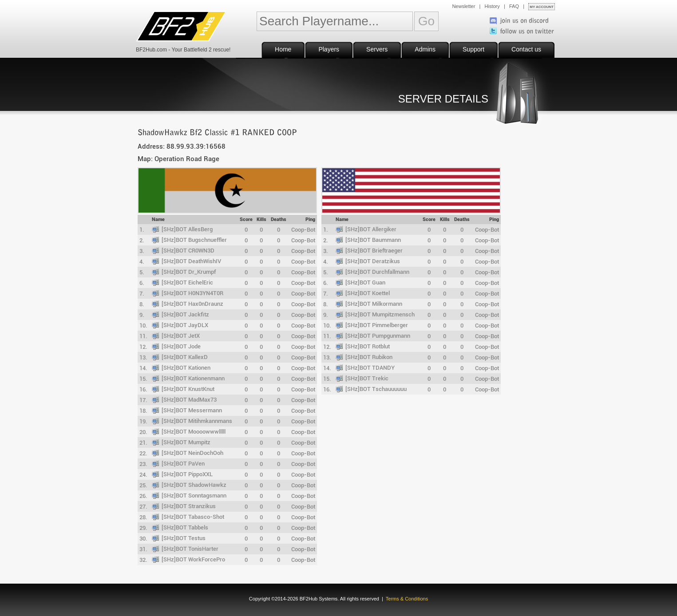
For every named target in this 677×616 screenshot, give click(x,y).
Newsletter (463, 6)
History (492, 6)
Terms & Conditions (407, 599)
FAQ (514, 6)
